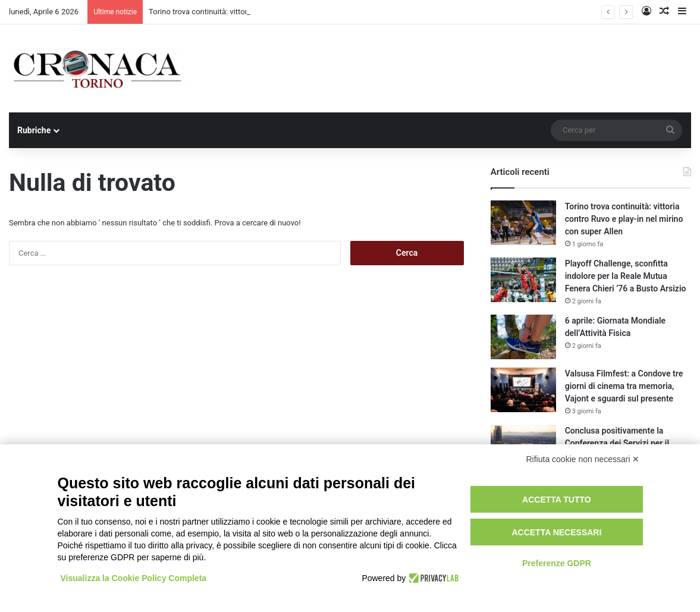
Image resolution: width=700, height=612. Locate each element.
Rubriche (34, 130)
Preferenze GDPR (557, 563)
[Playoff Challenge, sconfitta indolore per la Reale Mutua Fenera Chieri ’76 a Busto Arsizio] (523, 280)
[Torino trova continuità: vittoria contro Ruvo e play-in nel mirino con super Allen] (523, 223)
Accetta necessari (556, 532)
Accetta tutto (557, 500)
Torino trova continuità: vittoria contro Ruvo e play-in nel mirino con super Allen (624, 219)
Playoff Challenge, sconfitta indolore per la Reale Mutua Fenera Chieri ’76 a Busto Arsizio (626, 276)
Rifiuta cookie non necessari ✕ (583, 459)
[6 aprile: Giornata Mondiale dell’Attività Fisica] (523, 337)
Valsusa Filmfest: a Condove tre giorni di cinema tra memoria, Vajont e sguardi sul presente (624, 386)
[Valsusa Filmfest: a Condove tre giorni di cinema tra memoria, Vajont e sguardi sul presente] (523, 390)
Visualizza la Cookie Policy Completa (134, 578)
